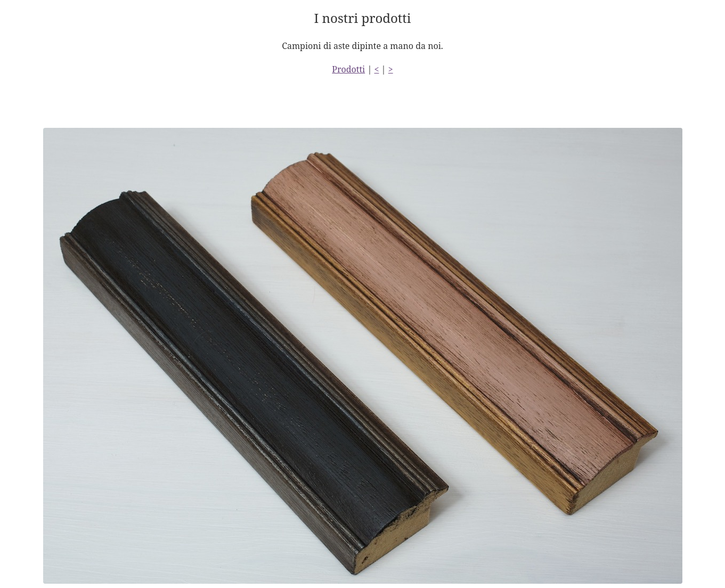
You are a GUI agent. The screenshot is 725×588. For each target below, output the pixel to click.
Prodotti (348, 69)
